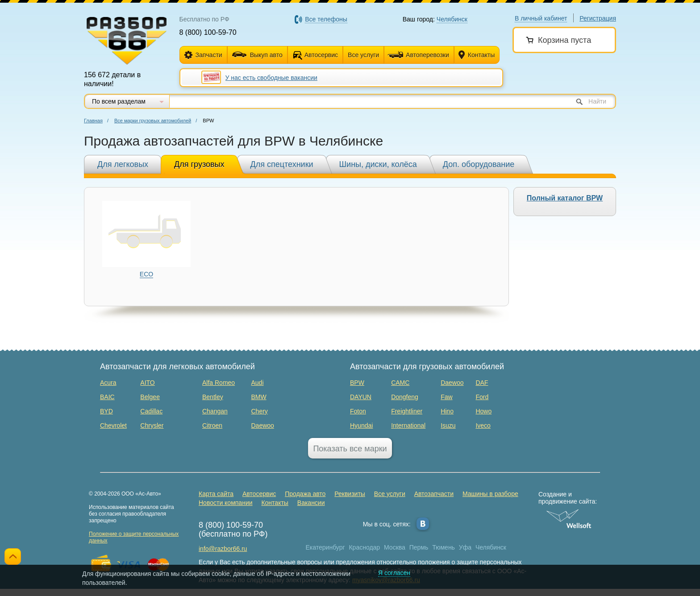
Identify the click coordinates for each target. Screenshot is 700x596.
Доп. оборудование (479, 164)
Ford (482, 397)
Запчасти (203, 55)
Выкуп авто (257, 55)
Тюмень (444, 547)
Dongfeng (405, 397)
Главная (93, 121)
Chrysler (152, 425)
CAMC (400, 383)
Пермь (419, 547)
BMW (258, 397)
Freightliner (407, 411)
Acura (108, 383)
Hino (447, 411)
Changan (215, 411)
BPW (357, 383)
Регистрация (598, 18)
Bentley (213, 397)
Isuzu (448, 425)
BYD (106, 411)
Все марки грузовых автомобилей (153, 121)
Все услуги (363, 55)
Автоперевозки (418, 55)
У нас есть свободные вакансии (271, 78)
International (408, 425)
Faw (446, 397)
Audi (257, 383)
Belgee (150, 397)
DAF (482, 383)
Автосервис (321, 55)
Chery (259, 411)
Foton (358, 411)
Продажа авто (305, 494)
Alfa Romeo (219, 383)
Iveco (483, 425)
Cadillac (151, 411)
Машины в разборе (490, 494)
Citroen (212, 425)
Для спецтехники (282, 164)
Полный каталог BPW (565, 198)
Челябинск (491, 547)
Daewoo (262, 425)
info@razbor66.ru (223, 549)
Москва (395, 547)
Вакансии (311, 503)
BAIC (107, 397)
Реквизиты (350, 494)
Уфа (465, 547)
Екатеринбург (325, 547)
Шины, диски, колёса (378, 164)
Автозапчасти (434, 494)
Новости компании (226, 503)
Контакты (477, 55)
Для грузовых (199, 164)
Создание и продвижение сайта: (569, 498)
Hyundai (361, 425)
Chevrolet (113, 425)
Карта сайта (216, 494)
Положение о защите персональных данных (134, 537)
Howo (483, 411)
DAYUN (361, 397)
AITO (147, 383)
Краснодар (364, 547)
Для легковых (123, 164)
